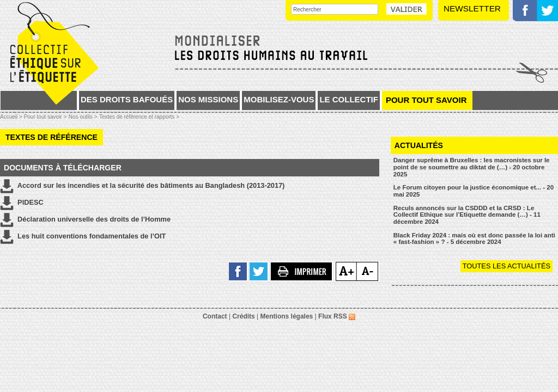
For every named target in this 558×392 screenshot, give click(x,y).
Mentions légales (287, 316)
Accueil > (12, 117)
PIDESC (22, 203)
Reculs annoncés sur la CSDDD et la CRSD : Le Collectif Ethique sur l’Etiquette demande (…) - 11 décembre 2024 (467, 215)
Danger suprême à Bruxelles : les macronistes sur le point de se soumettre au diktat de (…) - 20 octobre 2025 (472, 167)
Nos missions (208, 99)
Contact (215, 316)
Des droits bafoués (127, 99)
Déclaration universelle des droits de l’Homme (85, 220)
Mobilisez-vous (279, 99)
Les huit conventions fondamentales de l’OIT (83, 237)
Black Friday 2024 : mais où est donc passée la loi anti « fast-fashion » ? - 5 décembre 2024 (474, 239)
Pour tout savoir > (46, 117)
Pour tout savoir (426, 100)
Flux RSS (337, 316)
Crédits (243, 316)
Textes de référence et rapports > (139, 117)
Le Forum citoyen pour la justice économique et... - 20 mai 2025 (474, 191)
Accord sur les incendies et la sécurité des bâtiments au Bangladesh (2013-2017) (142, 186)
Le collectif (349, 99)
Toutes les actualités (507, 266)
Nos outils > (83, 117)
